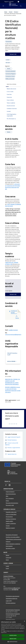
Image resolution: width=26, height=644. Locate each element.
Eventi (7, 568)
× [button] (24, 621)
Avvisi (7, 560)
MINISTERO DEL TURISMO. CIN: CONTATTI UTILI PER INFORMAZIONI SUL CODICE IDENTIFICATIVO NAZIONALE (13, 382)
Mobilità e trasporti (10, 528)
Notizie (7, 555)
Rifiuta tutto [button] (13, 639)
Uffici (7, 496)
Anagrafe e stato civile (11, 512)
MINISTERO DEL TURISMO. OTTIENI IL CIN (12, 263)
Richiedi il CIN (13, 54)
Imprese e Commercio (11, 519)
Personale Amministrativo (12, 503)
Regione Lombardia (9, 2)
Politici (7, 501)
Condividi (8, 60)
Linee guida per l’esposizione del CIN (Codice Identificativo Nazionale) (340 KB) (13, 187)
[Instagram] (10, 485)
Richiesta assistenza (11, 603)
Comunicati (8, 558)
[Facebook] (6, 485)
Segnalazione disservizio (12, 598)
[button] (13, 642)
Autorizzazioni (9, 546)
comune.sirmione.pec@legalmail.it (13, 334)
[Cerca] (21, 6)
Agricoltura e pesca (10, 548)
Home (6, 12)
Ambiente (8, 542)
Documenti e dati (10, 505)
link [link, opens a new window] (6, 632)
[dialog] (13, 632)
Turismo (16, 12)
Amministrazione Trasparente (13, 610)
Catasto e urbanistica (11, 523)
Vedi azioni (9, 63)
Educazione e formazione (12, 535)
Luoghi (7, 566)
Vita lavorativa (9, 517)
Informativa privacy (10, 619)
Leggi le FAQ (9, 601)
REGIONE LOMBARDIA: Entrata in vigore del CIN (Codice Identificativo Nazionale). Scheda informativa (13, 390)
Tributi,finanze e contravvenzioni (14, 539)
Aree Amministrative (11, 494)
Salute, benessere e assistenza (13, 544)
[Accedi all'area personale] (18, 2)
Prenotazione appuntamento (13, 596)
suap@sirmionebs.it (13, 330)
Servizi (11, 12)
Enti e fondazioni (10, 498)
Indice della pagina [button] (11, 84)
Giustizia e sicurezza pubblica (13, 537)
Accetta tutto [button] (13, 635)
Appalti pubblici (9, 521)
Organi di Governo (10, 492)
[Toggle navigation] (3, 6)
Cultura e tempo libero (11, 514)
